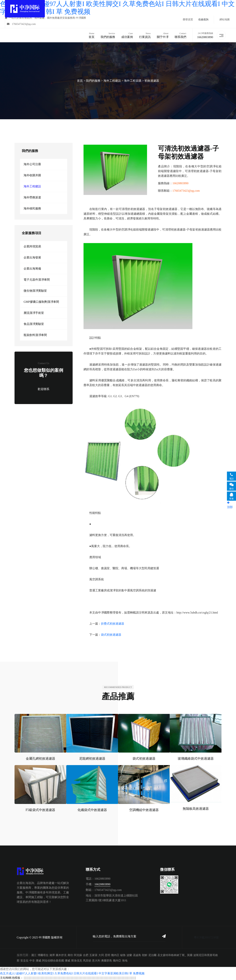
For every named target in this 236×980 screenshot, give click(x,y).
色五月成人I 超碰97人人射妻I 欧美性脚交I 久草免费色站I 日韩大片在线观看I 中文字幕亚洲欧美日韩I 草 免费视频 (72, 973)
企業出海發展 (32, 257)
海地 (125, 961)
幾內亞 (115, 955)
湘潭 (52, 955)
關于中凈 (162, 35)
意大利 (96, 961)
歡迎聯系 (44, 389)
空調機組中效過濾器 (144, 810)
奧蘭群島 (107, 961)
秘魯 (123, 955)
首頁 (91, 35)
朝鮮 (145, 955)
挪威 (38, 961)
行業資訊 (145, 35)
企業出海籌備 (32, 269)
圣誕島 (137, 955)
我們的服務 (108, 35)
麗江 (34, 955)
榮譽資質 (188, 20)
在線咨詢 (203, 20)
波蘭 (129, 955)
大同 (101, 955)
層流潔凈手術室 (34, 313)
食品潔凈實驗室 (34, 324)
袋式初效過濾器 (111, 635)
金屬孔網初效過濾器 (40, 759)
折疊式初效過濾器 (113, 624)
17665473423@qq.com (21, 24)
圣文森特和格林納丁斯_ (172, 955)
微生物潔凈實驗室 (35, 291)
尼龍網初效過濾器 (92, 759)
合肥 (86, 955)
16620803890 (205, 37)
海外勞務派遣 (32, 197)
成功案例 (127, 35)
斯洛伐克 (77, 961)
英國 (190, 955)
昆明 (107, 955)
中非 (32, 961)
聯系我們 (180, 35)
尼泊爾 (152, 955)
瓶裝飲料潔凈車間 (35, 335)
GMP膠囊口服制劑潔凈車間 (41, 302)
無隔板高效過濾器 (196, 809)
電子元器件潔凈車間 (37, 280)
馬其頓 (87, 961)
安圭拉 (24, 961)
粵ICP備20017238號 (206, 937)
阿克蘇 (78, 955)
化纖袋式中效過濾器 (92, 810)
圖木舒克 (61, 955)
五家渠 (93, 955)
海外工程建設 (112, 81)
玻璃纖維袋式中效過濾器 (196, 759)
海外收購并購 (32, 175)
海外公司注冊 (32, 164)
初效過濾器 (152, 81)
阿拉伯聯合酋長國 (53, 961)
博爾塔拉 (43, 955)
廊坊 (70, 955)
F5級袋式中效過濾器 (40, 810)
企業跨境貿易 (32, 246)
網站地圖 (225, 20)
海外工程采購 (133, 81)
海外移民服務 (32, 208)
